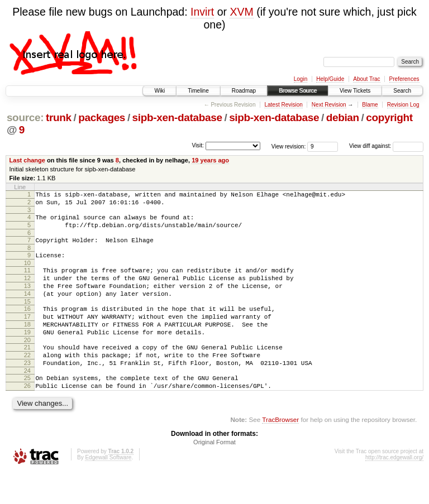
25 (27, 406)
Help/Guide (330, 79)
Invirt (202, 12)
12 (27, 290)
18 (27, 344)
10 (27, 273)
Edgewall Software (108, 489)
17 (27, 335)
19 (27, 354)
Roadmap (244, 91)
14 (27, 309)
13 (27, 299)
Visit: (198, 145)
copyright (389, 117)
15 (27, 318)
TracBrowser (280, 451)
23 (27, 390)
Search (402, 91)
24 (27, 399)
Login (301, 79)
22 (27, 380)
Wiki (159, 91)
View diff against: (386, 146)
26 (27, 416)
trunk (59, 117)
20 (27, 363)
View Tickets (355, 91)
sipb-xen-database (177, 117)
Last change (27, 160)
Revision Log (403, 105)
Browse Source (298, 91)
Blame (370, 105)
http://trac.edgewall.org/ (394, 489)
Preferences (404, 79)
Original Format (214, 474)
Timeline (198, 91)
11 (27, 280)
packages (102, 117)
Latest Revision (283, 105)
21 (27, 371)
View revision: (289, 146)
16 (27, 325)
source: (25, 117)
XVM (241, 12)
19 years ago (210, 160)
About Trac (366, 79)
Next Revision (329, 105)
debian (343, 117)
